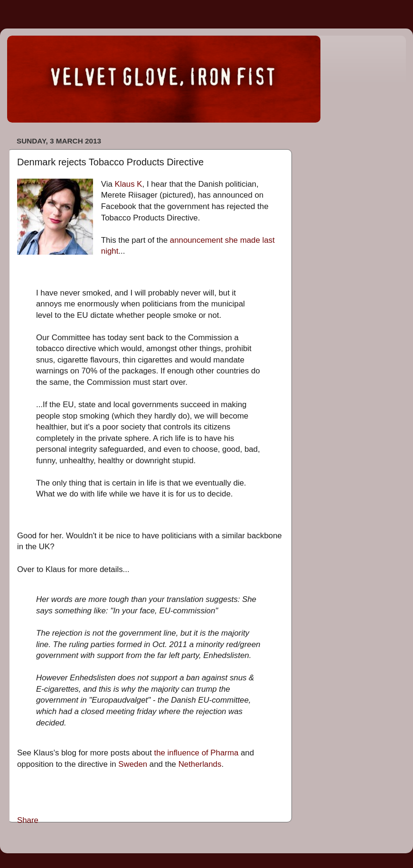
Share (28, 820)
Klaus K (129, 184)
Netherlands (200, 764)
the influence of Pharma (197, 753)
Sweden (133, 764)
